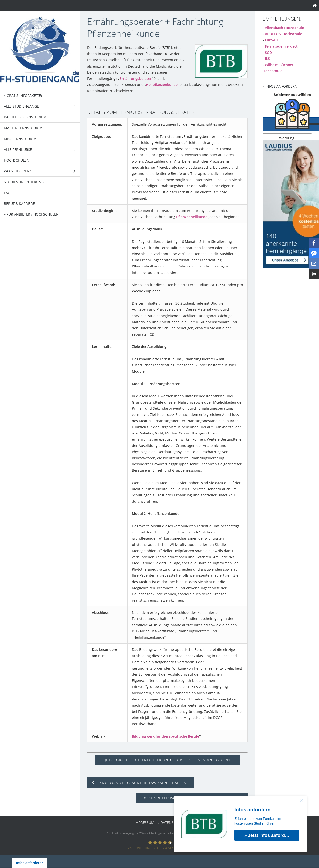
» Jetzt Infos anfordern (268, 835)
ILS (267, 59)
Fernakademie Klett (281, 46)
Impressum (144, 822)
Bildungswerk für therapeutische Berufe (166, 736)
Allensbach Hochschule (284, 28)
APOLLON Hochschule (283, 34)
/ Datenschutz (171, 822)
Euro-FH (272, 40)
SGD (268, 52)
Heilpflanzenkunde (162, 85)
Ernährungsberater (136, 78)
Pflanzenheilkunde (192, 217)
